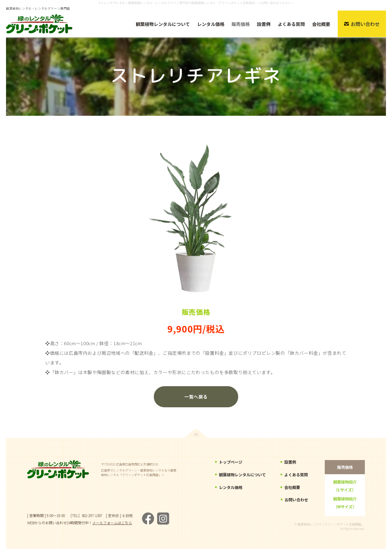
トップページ (231, 462)
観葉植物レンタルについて (242, 475)
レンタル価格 (231, 488)
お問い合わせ (296, 500)
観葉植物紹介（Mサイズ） (345, 503)
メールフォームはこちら (112, 523)
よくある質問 (296, 475)
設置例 (290, 462)
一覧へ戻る (196, 397)
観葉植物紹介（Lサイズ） (345, 486)
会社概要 (292, 488)
